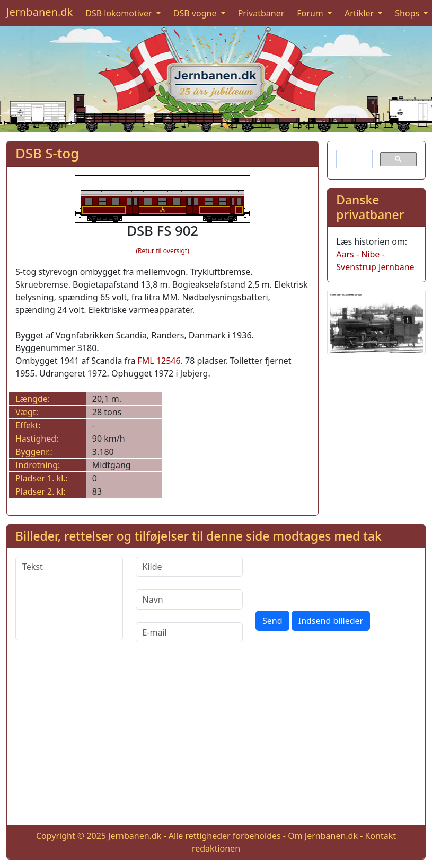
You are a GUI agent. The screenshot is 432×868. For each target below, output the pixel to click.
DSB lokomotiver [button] (120, 13)
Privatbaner (261, 13)
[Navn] (189, 599)
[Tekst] (69, 598)
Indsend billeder (331, 621)
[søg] (353, 159)
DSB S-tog (47, 153)
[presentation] (336, 577)
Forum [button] (311, 13)
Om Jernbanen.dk (323, 836)
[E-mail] (189, 632)
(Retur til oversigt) (162, 251)
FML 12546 (159, 361)
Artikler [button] (360, 13)
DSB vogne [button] (196, 13)
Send (272, 621)
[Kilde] (189, 567)
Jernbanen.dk (39, 12)
